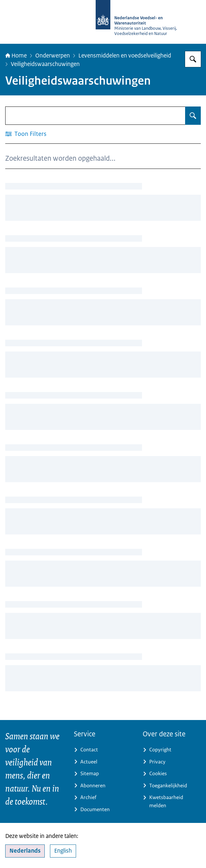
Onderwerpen (53, 55)
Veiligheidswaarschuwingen (45, 64)
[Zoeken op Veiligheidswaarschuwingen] (193, 116)
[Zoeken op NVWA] (193, 59)
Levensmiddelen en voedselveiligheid (125, 55)
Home (16, 55)
